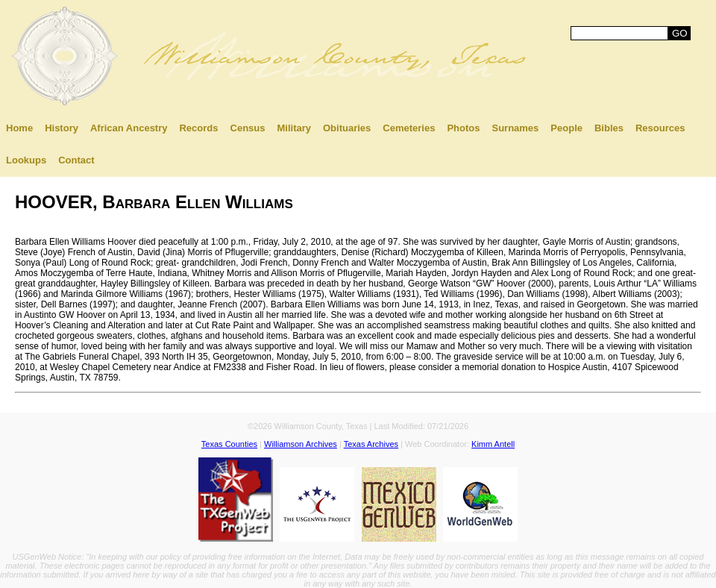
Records (198, 128)
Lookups (26, 160)
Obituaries (347, 128)
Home (19, 128)
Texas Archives (371, 444)
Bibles (609, 128)
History (62, 128)
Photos (463, 128)
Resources (660, 128)
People (566, 128)
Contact (76, 160)
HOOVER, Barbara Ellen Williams (154, 202)
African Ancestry (129, 128)
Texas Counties (229, 444)
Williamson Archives (301, 444)
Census (248, 128)
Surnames (515, 128)
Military (294, 128)
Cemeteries (409, 128)
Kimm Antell (493, 444)
